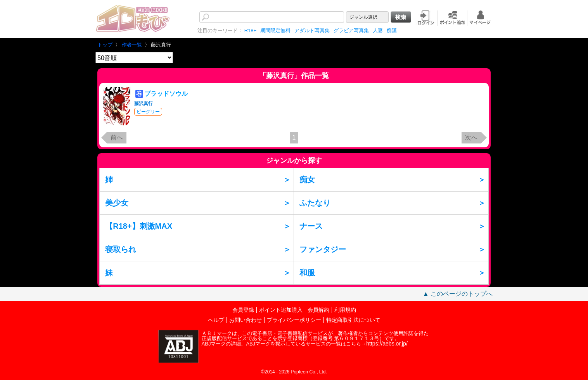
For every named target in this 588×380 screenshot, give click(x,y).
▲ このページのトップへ (458, 294)
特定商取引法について (353, 320)
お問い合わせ (246, 320)
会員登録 (243, 310)
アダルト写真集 (312, 30)
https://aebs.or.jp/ (387, 344)
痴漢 (392, 30)
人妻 (378, 30)
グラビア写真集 (351, 30)
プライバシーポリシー (294, 320)
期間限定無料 (275, 30)
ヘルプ (216, 320)
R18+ (250, 30)
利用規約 (345, 310)
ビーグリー (148, 112)
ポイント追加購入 (281, 310)
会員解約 (318, 310)
